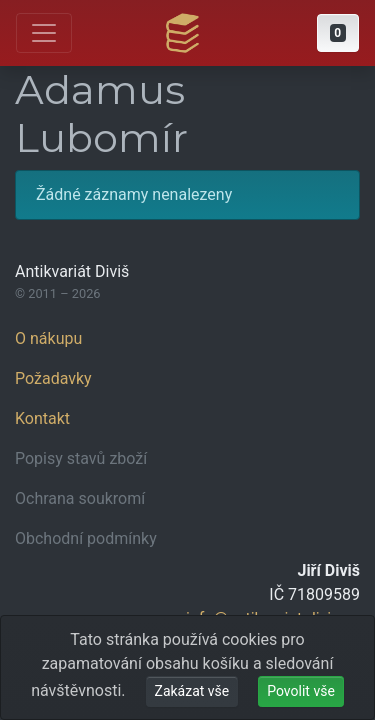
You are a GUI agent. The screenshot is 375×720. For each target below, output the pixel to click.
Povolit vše (301, 691)
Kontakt (42, 418)
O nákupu (48, 338)
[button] (338, 33)
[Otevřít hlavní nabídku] (44, 33)
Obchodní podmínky (86, 538)
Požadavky (53, 378)
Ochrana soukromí (80, 498)
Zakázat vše (192, 691)
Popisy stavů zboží (81, 458)
